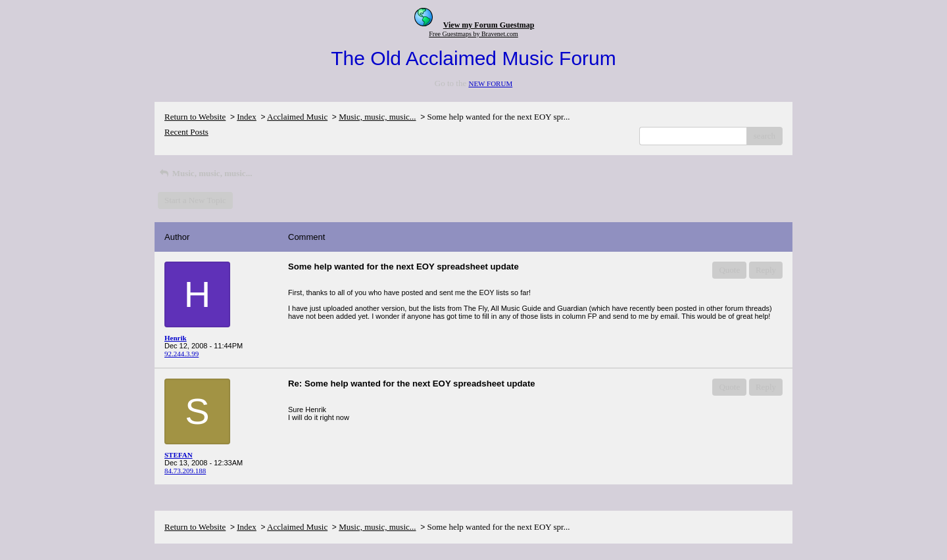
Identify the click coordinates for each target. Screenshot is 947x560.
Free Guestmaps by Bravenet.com (473, 34)
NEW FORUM (490, 83)
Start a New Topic (195, 200)
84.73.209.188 (185, 471)
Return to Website (195, 117)
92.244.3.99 (182, 354)
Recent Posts (186, 132)
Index (247, 117)
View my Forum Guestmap (489, 25)
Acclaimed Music (297, 117)
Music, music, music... (377, 117)
